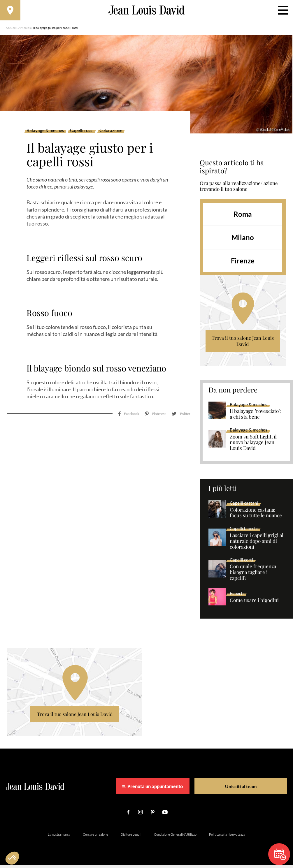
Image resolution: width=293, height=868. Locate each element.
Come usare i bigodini (254, 603)
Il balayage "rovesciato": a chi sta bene (256, 417)
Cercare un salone (95, 837)
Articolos (24, 31)
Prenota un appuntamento (168, 789)
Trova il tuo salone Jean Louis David (243, 344)
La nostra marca (59, 837)
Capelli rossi (82, 133)
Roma (243, 217)
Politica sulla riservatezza (227, 837)
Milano (243, 240)
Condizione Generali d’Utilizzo (175, 837)
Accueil (11, 31)
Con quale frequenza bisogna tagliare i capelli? (253, 575)
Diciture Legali (131, 837)
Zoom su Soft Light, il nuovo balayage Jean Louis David (253, 446)
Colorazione (111, 133)
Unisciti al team (239, 789)
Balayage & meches (45, 133)
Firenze (243, 264)
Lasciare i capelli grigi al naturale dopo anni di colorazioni (257, 544)
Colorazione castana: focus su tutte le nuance (256, 516)
